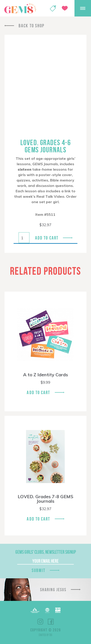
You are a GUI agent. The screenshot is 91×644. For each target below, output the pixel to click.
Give (65, 8)
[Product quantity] (24, 238)
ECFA (47, 610)
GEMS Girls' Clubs (20, 8)
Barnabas (35, 610)
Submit (38, 570)
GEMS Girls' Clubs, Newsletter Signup (46, 552)
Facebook (51, 622)
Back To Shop (31, 26)
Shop (53, 8)
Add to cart (47, 238)
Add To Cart (38, 392)
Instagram (40, 622)
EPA (58, 610)
